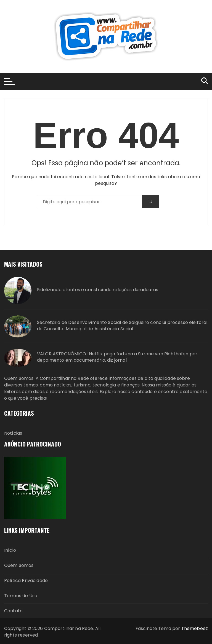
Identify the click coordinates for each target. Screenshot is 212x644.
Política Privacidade (26, 581)
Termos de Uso (21, 596)
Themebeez (195, 628)
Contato (13, 611)
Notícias (13, 433)
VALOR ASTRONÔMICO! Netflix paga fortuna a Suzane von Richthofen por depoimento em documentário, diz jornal (117, 357)
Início (10, 550)
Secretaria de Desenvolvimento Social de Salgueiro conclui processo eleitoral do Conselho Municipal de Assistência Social (122, 326)
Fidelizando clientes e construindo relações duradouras (98, 290)
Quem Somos (19, 565)
